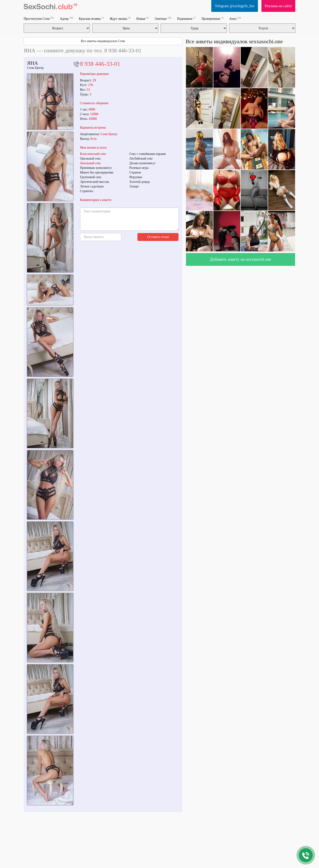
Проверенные (213, 18)
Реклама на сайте (278, 6)
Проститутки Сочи (39, 18)
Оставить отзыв (158, 237)
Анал (235, 18)
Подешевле (186, 18)
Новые (142, 18)
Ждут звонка (120, 18)
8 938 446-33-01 (100, 64)
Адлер (67, 18)
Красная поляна (91, 18)
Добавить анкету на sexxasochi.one (241, 259)
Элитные (163, 18)
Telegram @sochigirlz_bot (234, 6)
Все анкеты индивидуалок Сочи (103, 41)
